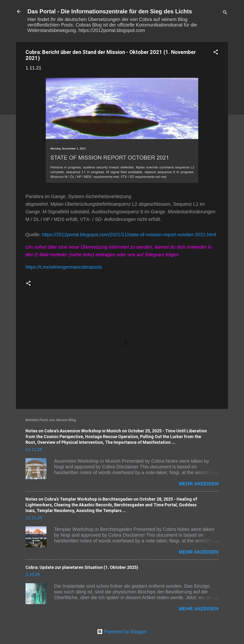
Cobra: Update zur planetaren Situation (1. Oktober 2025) (82, 567)
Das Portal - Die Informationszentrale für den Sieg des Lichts (110, 11)
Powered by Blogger (122, 632)
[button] (216, 53)
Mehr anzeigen (199, 484)
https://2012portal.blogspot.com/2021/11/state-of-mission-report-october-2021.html (129, 235)
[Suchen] (225, 13)
